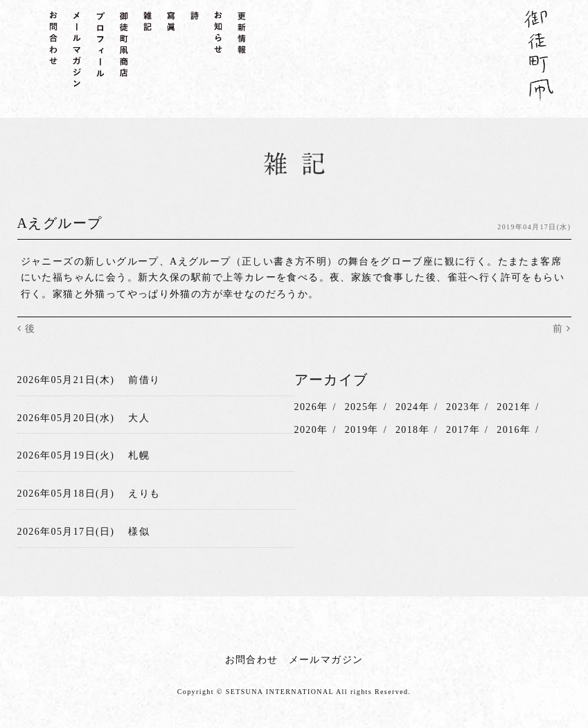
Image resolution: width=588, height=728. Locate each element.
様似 (139, 532)
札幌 (139, 455)
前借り (144, 380)
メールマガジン (326, 660)
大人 (139, 418)
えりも (144, 494)
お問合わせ (252, 660)
